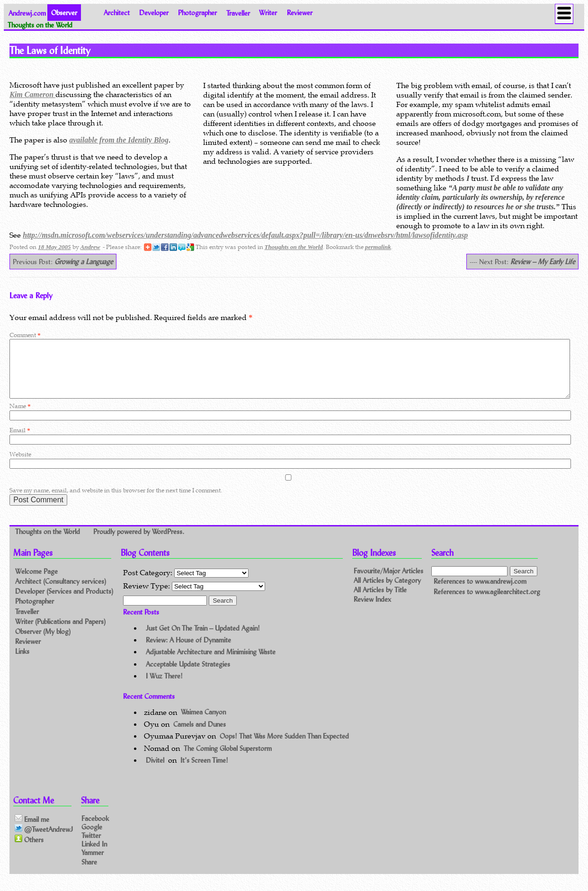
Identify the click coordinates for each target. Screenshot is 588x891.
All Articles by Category (387, 592)
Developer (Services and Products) (64, 602)
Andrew (90, 247)
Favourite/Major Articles (388, 583)
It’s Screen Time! (204, 771)
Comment (25, 335)
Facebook (95, 829)
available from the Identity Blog (119, 140)
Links (22, 663)
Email (20, 441)
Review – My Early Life (543, 262)
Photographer (197, 13)
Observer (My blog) (43, 643)
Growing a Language (84, 262)
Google (92, 838)
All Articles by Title (380, 601)
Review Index (372, 610)
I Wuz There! (164, 687)
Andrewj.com (27, 13)
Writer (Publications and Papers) (60, 633)
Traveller (238, 13)
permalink (378, 247)
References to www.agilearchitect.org (487, 603)
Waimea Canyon (203, 724)
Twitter (91, 847)
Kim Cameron (32, 94)
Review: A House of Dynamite (188, 651)
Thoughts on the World (294, 247)
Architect (117, 13)
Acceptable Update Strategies (188, 675)
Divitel (155, 771)
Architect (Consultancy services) (61, 593)
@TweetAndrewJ (44, 840)
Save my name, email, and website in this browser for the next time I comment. (116, 502)
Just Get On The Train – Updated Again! (203, 639)
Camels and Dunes (200, 735)
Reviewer (300, 13)
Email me (32, 830)
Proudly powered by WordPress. (139, 543)
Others (29, 851)
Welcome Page (36, 583)
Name (20, 417)
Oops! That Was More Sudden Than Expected (284, 747)
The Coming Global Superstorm (228, 760)
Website (20, 466)
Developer (154, 13)
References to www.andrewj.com (480, 593)
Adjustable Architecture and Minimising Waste (211, 663)
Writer (268, 13)
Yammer (93, 864)
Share (89, 873)
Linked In (94, 855)
